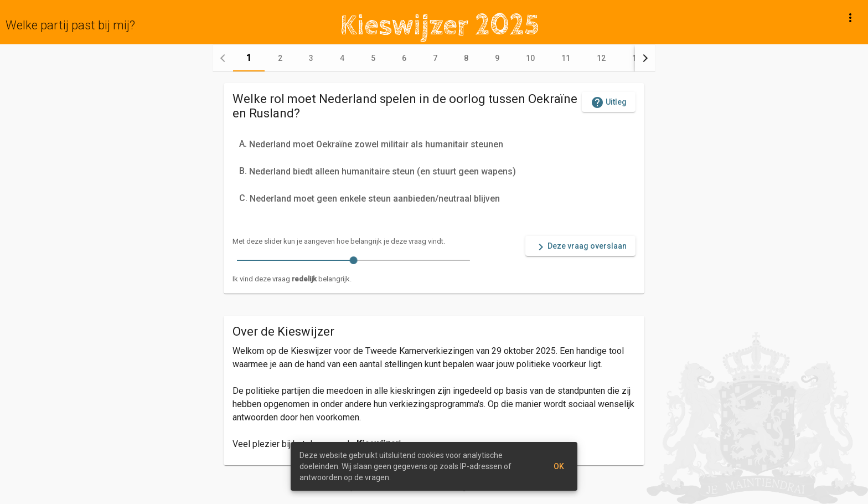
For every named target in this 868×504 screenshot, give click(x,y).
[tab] (249, 58)
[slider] (353, 260)
